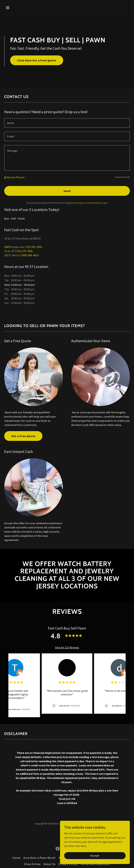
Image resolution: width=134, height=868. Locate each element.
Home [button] (17, 858)
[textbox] (67, 123)
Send (67, 191)
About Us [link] (50, 864)
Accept (95, 855)
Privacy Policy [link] (77, 203)
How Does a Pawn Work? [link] (40, 858)
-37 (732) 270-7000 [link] (22, 251)
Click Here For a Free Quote (37, 60)
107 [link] (6, 255)
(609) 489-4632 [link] (30, 255)
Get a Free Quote (23, 436)
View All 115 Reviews (67, 647)
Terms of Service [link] (95, 203)
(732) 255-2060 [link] (33, 247)
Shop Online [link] (32, 864)
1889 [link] (7, 247)
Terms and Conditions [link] (95, 864)
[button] (19, 8)
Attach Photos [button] (16, 177)
